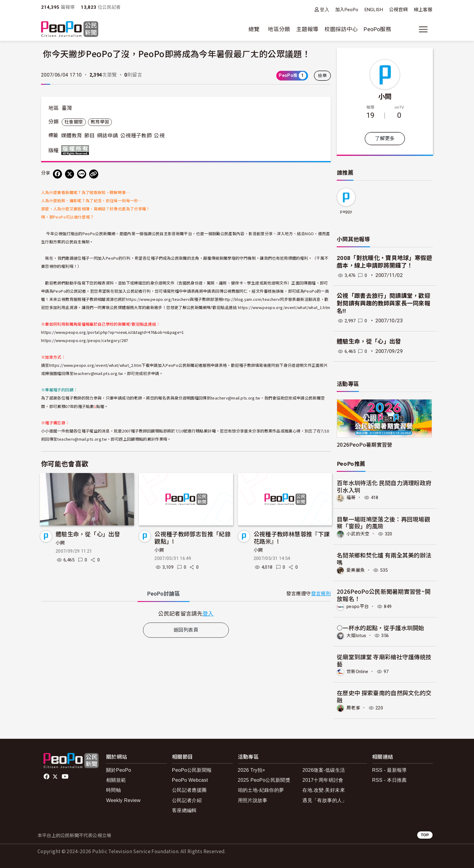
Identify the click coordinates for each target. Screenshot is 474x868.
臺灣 (67, 108)
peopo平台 (359, 606)
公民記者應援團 (189, 789)
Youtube (66, 776)
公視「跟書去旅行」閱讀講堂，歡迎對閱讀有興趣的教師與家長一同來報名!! (384, 303)
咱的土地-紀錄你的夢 (261, 789)
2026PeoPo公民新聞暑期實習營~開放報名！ (384, 595)
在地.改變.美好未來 (324, 789)
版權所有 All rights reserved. (76, 150)
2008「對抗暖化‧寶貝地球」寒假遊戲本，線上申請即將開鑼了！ (385, 262)
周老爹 (354, 707)
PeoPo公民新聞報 (192, 769)
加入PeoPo (347, 10)
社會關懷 (74, 122)
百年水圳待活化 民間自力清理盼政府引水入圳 (384, 486)
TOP (425, 834)
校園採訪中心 (341, 29)
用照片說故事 (253, 799)
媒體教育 (71, 136)
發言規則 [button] (321, 594)
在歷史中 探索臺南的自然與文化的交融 (384, 696)
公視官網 (398, 10)
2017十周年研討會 (323, 779)
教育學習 (100, 122)
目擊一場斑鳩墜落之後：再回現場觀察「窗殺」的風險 (384, 522)
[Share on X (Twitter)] (70, 174)
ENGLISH (374, 10)
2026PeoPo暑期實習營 (365, 444)
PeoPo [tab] (164, 594)
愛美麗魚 (356, 570)
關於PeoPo (119, 769)
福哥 (351, 497)
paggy (346, 211)
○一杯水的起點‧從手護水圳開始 (381, 627)
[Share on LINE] (82, 174)
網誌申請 (107, 136)
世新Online (358, 671)
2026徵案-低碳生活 (324, 769)
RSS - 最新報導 (390, 769)
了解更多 (385, 138)
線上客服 (423, 10)
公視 (159, 136)
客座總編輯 (184, 809)
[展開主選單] (423, 29)
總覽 (254, 29)
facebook (47, 776)
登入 (325, 10)
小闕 (60, 543)
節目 (90, 136)
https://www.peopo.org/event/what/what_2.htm (95, 365)
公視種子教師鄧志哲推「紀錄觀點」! (193, 537)
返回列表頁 (186, 630)
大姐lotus (357, 635)
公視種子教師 (136, 136)
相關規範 (116, 779)
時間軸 (114, 789)
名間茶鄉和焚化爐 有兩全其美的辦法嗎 (384, 558)
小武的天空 (359, 534)
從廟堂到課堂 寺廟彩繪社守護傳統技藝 (384, 659)
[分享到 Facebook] (57, 174)
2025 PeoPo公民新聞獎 (264, 779)
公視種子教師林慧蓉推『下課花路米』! (292, 537)
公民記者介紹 (187, 799)
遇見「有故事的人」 (325, 799)
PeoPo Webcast (190, 779)
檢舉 (322, 76)
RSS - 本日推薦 (390, 779)
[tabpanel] (186, 613)
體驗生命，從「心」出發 (88, 534)
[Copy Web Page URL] (94, 174)
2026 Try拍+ (252, 769)
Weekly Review (123, 799)
